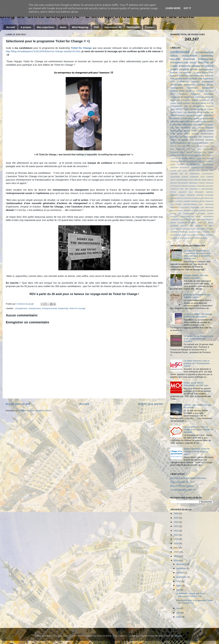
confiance (184, 76)
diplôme (210, 180)
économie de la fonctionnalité (191, 238)
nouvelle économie (183, 59)
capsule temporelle (194, 115)
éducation (192, 143)
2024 (176, 522)
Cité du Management (194, 106)
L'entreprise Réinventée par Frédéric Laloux (197, 296)
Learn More (173, 8)
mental (202, 201)
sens (199, 73)
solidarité (192, 223)
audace (206, 112)
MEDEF (179, 109)
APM (172, 146)
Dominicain (180, 149)
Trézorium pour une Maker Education (188, 478)
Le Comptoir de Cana (203, 91)
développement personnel (192, 97)
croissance (175, 118)
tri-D (209, 103)
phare (186, 210)
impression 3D (206, 100)
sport (200, 223)
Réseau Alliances (189, 158)
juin (178, 590)
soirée (180, 134)
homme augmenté (178, 192)
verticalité (207, 232)
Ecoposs (210, 106)
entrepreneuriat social (183, 62)
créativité (210, 177)
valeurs (173, 140)
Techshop (174, 161)
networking (209, 204)
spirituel (174, 91)
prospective (208, 88)
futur (187, 189)
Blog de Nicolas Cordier (182, 486)
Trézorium (209, 161)
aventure (192, 171)
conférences (180, 52)
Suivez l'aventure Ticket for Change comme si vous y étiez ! (197, 451)
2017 (176, 548)
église (205, 238)
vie (212, 232)
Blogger (178, 636)
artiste (199, 112)
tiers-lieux (196, 103)
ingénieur (210, 192)
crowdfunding (187, 118)
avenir (185, 171)
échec (184, 235)
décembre (182, 564)
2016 (176, 552)
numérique (193, 88)
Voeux (174, 56)
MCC (173, 94)
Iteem (63, 27)
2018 (176, 543)
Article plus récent (18, 404)
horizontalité (176, 85)
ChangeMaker (176, 106)
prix (180, 213)
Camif (194, 146)
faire (182, 189)
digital (204, 180)
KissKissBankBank (192, 155)
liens (212, 198)
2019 (176, 539)
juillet (179, 585)
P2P (172, 82)
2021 (176, 535)
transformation (207, 134)
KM (183, 155)
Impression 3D (113, 27)
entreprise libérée (189, 100)
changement (21, 308)
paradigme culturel (202, 66)
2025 (176, 518)
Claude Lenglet (203, 146)
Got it (187, 8)
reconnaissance (187, 216)
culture (173, 180)
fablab (181, 122)
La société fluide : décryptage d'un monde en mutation (198, 315)
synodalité (174, 226)
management (177, 88)
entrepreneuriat (49, 308)
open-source (185, 207)
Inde (204, 152)
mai (178, 608)
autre (179, 171)
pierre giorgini (194, 210)
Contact (150, 27)
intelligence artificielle (195, 195)
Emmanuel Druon (178, 152)
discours (174, 183)
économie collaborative (196, 235)
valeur (199, 232)
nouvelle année (188, 69)
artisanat (194, 167)
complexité (175, 97)
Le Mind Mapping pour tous (184, 490)
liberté (207, 198)
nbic (201, 204)
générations (177, 125)
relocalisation (208, 216)
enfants (202, 183)
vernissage (183, 140)
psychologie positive (205, 213)
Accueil (11, 27)
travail (203, 103)
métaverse (209, 201)
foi (191, 122)
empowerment (207, 118)
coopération (208, 115)
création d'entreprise (202, 82)
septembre (182, 577)
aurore (201, 167)
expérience (175, 189)
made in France (177, 201)
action (173, 164)
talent (211, 226)
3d (212, 103)
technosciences (176, 229)
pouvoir (173, 213)
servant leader (190, 131)
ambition (181, 164)
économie (183, 79)
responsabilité (176, 131)
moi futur (175, 128)
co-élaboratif (183, 82)
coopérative (194, 177)
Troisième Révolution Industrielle (196, 94)
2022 (176, 531)
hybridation (188, 125)
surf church (208, 223)
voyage (178, 235)
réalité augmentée (198, 219)
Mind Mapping (80, 27)
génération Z (195, 189)
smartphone (182, 223)
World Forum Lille (178, 112)
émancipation (203, 143)
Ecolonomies (208, 149)
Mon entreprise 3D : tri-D (182, 482)
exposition (209, 186)
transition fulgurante (189, 137)
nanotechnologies (190, 204)
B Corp (178, 146)
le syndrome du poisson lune (193, 198)
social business (184, 103)
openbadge (195, 207)
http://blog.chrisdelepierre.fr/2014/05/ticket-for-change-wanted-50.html (43, 51)
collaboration (195, 174)
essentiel (174, 122)
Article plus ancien (151, 404)
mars (179, 617)
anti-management (193, 164)
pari (194, 128)
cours (202, 177)
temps (187, 134)
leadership (63, 308)
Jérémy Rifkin (176, 155)
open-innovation (197, 76)
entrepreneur (35, 308)
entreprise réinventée (197, 186)
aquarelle (192, 112)
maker (211, 125)
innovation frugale (178, 195)
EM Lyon (191, 149)
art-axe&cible (185, 167)
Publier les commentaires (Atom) (35, 411)
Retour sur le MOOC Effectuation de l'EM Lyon (196, 384)
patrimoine (209, 207)
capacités (205, 171)
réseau (173, 103)
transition (174, 137)
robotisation (185, 219)
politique (203, 210)
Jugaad (210, 152)
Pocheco (210, 155)
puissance (174, 216)
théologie (187, 229)
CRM (188, 146)
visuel (173, 235)
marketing (195, 201)
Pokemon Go (176, 158)
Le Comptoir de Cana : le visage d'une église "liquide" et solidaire (198, 429)
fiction (187, 122)
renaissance (175, 219)
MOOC (203, 155)
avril (179, 613)
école (192, 140)
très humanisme (206, 137)
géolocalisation (208, 189)
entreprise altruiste (180, 186)
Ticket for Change (81, 48)
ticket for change (77, 308)
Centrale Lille (195, 79)
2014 (176, 560)
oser (202, 207)
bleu (198, 171)
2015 (176, 556)
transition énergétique (179, 232)
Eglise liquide (185, 91)
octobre (180, 573)
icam (191, 192)
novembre (182, 568)
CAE (184, 146)
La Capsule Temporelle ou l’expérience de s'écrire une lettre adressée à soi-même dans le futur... (197, 255)
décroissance (183, 183)
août (179, 581)
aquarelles (174, 167)
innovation (198, 125)
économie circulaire (204, 140)
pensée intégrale (205, 128)
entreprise (184, 66)
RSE (96, 27)
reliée (198, 216)
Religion (174, 76)
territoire (195, 134)
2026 (176, 513)
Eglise (205, 73)
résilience (210, 219)
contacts (185, 177)
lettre (205, 125)
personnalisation (177, 210)
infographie (199, 192)
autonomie (209, 167)
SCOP (199, 158)
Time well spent (185, 161)
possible (210, 210)
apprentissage (208, 164)
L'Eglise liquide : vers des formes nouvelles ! (196, 277)
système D (201, 226)
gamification (198, 122)
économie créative (178, 143)
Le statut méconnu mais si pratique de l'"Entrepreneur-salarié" (197, 363)
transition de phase (206, 229)
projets (174, 69)
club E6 (184, 174)
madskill (187, 201)
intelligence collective (195, 85)
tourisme (194, 229)
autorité (173, 171)
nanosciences (176, 204)
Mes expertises (46, 27)
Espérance (208, 79)
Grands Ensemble (194, 152)
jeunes (210, 85)
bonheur (182, 115)
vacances (192, 232)
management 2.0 (187, 73)
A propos (26, 27)
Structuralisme (208, 158)
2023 (176, 526)
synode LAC (187, 226)
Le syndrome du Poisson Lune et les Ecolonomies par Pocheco (198, 339)
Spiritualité (133, 27)
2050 (211, 143)
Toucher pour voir (198, 161)
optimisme (186, 128)
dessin (191, 180)
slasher (173, 223)
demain (197, 118)
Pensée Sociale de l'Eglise (202, 109)
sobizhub (202, 131)
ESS (199, 149)
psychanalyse (188, 213)
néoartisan (174, 207)
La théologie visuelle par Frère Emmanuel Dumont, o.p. (191, 595)
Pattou (186, 109)
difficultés (198, 180)
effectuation (194, 183)
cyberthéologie (182, 180)
